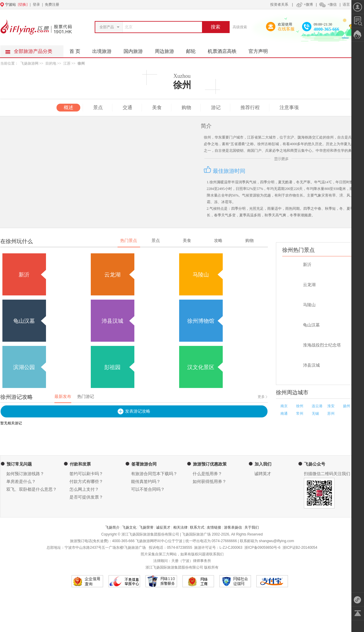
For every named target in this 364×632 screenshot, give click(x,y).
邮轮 (194, 50)
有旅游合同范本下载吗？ (154, 474)
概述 (69, 107)
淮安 (331, 406)
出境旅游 (105, 50)
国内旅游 (136, 50)
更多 (261, 397)
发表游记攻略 (138, 411)
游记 (216, 107)
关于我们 (252, 527)
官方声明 (261, 50)
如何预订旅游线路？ (25, 474)
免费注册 (52, 5)
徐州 (81, 63)
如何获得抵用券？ (210, 482)
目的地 (51, 63)
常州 (300, 414)
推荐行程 (250, 107)
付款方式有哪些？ (86, 482)
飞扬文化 (129, 527)
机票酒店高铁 (225, 50)
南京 (284, 406)
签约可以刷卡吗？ (86, 474)
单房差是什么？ (21, 482)
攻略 (218, 241)
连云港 (317, 406)
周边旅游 (167, 50)
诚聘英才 (263, 474)
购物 (186, 107)
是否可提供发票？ (86, 497)
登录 (36, 5)
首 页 (75, 51)
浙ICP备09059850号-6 (262, 548)
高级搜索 (240, 27)
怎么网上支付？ (84, 489)
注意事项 (289, 107)
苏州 (331, 414)
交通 (127, 107)
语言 (346, 5)
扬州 (347, 406)
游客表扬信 (233, 527)
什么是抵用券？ (207, 474)
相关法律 (180, 527)
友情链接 (214, 527)
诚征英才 (163, 527)
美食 (157, 107)
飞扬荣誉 (146, 527)
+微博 (304, 5)
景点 (98, 107)
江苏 (67, 63)
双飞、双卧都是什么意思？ (32, 489)
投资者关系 (279, 5)
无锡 (315, 414)
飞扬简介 (112, 527)
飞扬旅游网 (29, 63)
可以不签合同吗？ (148, 489)
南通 (284, 414)
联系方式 (197, 527)
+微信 (328, 5)
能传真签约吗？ (146, 482)
